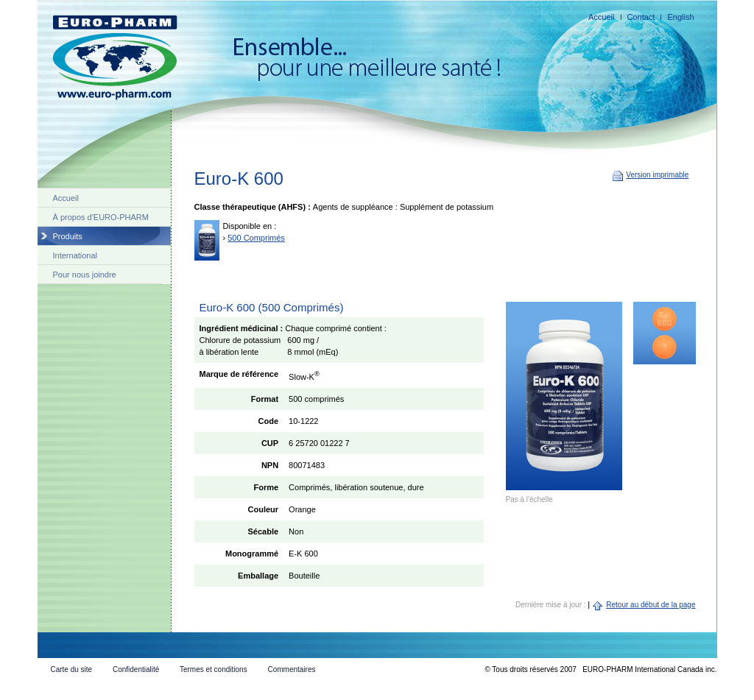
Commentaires (291, 669)
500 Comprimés (256, 238)
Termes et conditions (214, 669)
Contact (641, 17)
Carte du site (71, 669)
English (680, 17)
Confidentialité (136, 669)
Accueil (601, 17)
